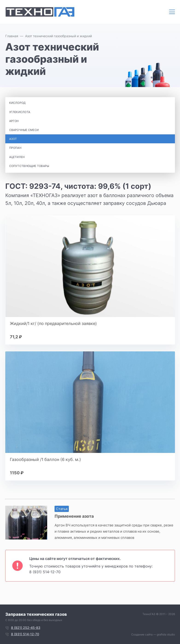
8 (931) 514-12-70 (45, 572)
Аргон (14, 121)
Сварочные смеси (24, 130)
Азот (13, 139)
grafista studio (166, 634)
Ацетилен (17, 157)
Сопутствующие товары (29, 166)
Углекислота (20, 112)
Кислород (17, 103)
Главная (12, 36)
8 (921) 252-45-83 (26, 628)
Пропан (15, 148)
